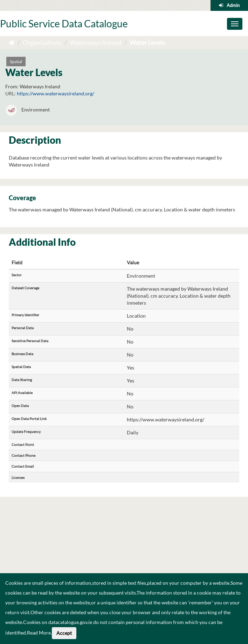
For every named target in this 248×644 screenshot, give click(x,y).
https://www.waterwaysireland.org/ (56, 93)
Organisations (42, 42)
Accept (64, 633)
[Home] (12, 42)
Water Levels (147, 42)
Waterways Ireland (96, 42)
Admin (233, 5)
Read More (39, 633)
